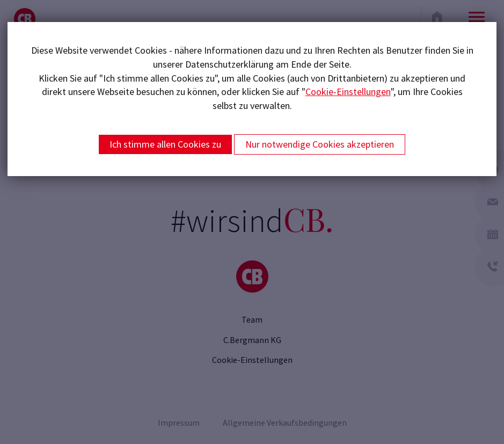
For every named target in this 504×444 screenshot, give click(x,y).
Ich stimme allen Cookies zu (165, 144)
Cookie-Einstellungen (348, 92)
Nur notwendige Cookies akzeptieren (320, 144)
